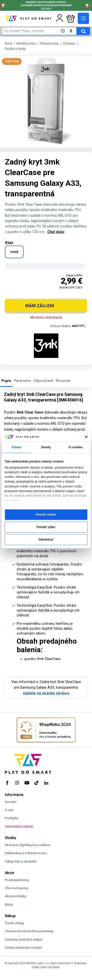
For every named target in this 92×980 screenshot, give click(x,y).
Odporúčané (43, 381)
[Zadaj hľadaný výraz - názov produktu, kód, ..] (39, 31)
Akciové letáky (15, 896)
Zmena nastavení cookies (23, 947)
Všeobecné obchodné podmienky (29, 931)
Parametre (22, 381)
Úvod (8, 43)
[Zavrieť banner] (86, 437)
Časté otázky (14, 923)
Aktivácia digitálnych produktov (28, 845)
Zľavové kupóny (17, 888)
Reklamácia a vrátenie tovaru (26, 853)
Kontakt (11, 802)
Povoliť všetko (46, 514)
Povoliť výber (46, 527)
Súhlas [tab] (16, 447)
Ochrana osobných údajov (24, 939)
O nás (9, 810)
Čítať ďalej (56, 232)
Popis (6, 381)
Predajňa (12, 818)
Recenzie (63, 381)
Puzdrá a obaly (15, 48)
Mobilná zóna (26, 43)
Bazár (9, 904)
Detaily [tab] (46, 447)
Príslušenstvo (49, 43)
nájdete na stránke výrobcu (46, 693)
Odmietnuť (46, 540)
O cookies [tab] (76, 447)
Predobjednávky (17, 880)
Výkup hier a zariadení (21, 861)
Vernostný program (19, 826)
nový (14, 252)
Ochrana (69, 43)
